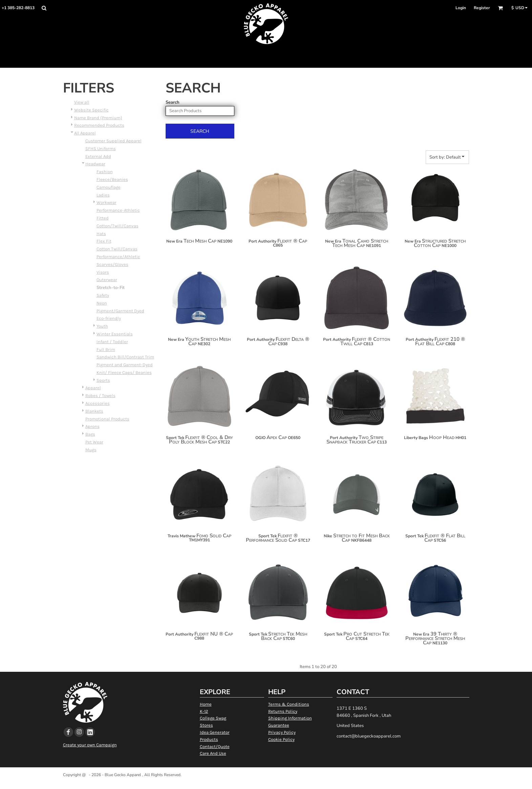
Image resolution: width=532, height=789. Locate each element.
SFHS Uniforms (101, 149)
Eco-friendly (109, 318)
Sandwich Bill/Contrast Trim (125, 357)
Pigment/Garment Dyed (120, 311)
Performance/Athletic (118, 257)
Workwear (107, 202)
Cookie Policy (281, 739)
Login (461, 8)
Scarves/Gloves (112, 264)
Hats (101, 234)
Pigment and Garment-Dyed (125, 365)
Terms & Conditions (289, 704)
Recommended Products (99, 125)
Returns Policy (283, 711)
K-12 (204, 711)
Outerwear (107, 280)
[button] (44, 8)
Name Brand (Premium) (98, 118)
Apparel (93, 388)
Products (209, 739)
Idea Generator (215, 732)
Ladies (103, 195)
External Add (98, 156)
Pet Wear (94, 442)
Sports (103, 380)
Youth (102, 326)
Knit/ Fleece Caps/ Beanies (124, 372)
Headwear (95, 164)
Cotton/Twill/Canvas (118, 226)
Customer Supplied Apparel (113, 141)
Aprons (92, 426)
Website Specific (91, 110)
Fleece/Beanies (112, 179)
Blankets (94, 411)
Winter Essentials (115, 334)
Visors (103, 272)
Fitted (103, 218)
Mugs (91, 450)
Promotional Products (107, 419)
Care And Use (213, 753)
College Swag (213, 718)
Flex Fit (104, 241)
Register (482, 8)
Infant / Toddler (112, 342)
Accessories (98, 403)
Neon (102, 303)
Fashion (105, 172)
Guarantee (279, 725)
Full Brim (106, 349)
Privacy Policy (282, 732)
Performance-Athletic (118, 210)
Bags (90, 434)
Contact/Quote (215, 746)
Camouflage (109, 187)
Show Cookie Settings (266, 783)
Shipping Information (290, 718)
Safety (103, 295)
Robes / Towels (100, 396)
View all (82, 102)
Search (173, 102)
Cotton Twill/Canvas (117, 249)
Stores (206, 725)
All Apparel (85, 133)
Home (206, 704)
